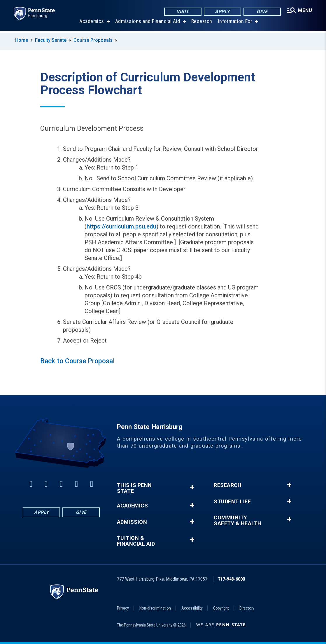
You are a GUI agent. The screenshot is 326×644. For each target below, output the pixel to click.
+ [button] (192, 487)
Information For (235, 23)
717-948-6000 (232, 579)
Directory (247, 608)
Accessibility (192, 608)
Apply (222, 12)
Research (201, 23)
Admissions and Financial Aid (147, 23)
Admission (132, 522)
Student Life (232, 502)
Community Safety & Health (238, 521)
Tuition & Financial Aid (136, 541)
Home (22, 40)
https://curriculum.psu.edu (121, 226)
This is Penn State (134, 488)
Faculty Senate (51, 40)
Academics (91, 23)
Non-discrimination (155, 608)
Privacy (123, 608)
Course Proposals (93, 40)
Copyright (221, 608)
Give (262, 12)
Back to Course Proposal (77, 361)
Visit (182, 12)
